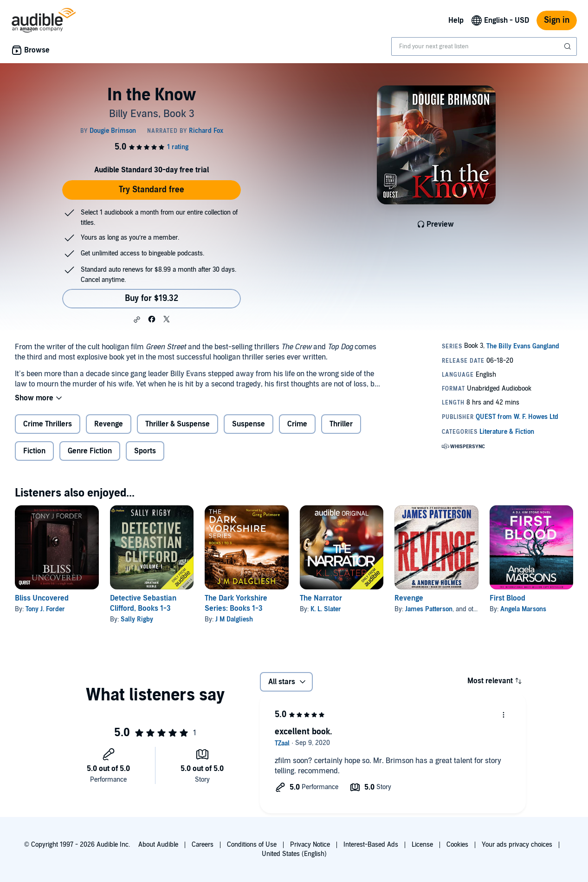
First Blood (507, 598)
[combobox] (484, 46)
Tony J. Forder (45, 609)
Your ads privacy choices (517, 845)
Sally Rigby (137, 619)
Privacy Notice (310, 845)
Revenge (109, 424)
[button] (137, 320)
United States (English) (294, 854)
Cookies (457, 845)
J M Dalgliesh (234, 619)
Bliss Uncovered (42, 598)
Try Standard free (152, 190)
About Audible (158, 845)
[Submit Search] (569, 46)
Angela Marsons (523, 609)
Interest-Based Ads (371, 845)
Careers (203, 845)
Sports (145, 451)
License (422, 845)
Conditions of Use (252, 845)
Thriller (341, 424)
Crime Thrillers (48, 424)
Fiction (34, 451)
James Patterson (429, 609)
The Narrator (321, 598)
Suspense (249, 424)
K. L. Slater (326, 609)
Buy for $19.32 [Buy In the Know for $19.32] (152, 298)
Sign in (557, 20)
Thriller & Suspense (178, 424)
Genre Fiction (90, 451)
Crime (297, 424)
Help (456, 20)
